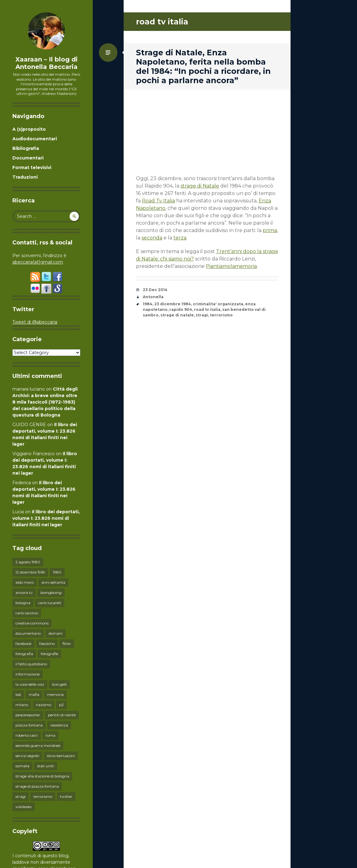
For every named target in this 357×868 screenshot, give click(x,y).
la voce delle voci (30, 684)
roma (50, 735)
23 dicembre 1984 (173, 304)
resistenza (59, 725)
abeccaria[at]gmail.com (38, 262)
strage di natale (177, 315)
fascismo (47, 644)
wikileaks (23, 807)
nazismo (44, 705)
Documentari (28, 158)
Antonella (153, 297)
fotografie (49, 654)
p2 (61, 705)
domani (55, 633)
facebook (23, 644)
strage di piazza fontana (37, 786)
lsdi (18, 694)
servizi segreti (27, 756)
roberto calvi (27, 735)
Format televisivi (32, 167)
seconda (152, 238)
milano (22, 705)
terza (180, 238)
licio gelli (59, 684)
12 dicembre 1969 (30, 572)
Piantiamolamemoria (231, 266)
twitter (66, 796)
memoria (55, 694)
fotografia (24, 654)
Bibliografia (26, 148)
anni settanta (53, 582)
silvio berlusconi (61, 756)
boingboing (51, 593)
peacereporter (28, 715)
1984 (148, 304)
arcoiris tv (24, 593)
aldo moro (25, 582)
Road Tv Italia (158, 201)
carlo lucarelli (50, 603)
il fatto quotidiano (31, 664)
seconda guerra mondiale (38, 745)
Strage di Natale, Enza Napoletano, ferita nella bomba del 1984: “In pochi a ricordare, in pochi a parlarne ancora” (203, 66)
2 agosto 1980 (28, 562)
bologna (23, 603)
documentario (28, 633)
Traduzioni (25, 177)
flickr (67, 644)
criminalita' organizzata (218, 304)
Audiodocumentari (35, 139)
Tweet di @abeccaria (35, 322)
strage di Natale (200, 186)
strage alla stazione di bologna (42, 776)
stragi (21, 796)
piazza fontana (29, 725)
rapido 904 (181, 309)
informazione (28, 674)
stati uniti (46, 766)
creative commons (32, 623)
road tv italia (207, 309)
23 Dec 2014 (155, 290)
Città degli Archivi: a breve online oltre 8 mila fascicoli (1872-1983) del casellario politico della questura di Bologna (45, 402)
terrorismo (43, 796)
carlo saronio (27, 613)
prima (270, 230)
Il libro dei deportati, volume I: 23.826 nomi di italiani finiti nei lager (46, 518)
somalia (22, 766)
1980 (57, 572)
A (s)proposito (29, 129)
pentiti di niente (62, 715)
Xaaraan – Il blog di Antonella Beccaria (47, 63)
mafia (34, 694)
